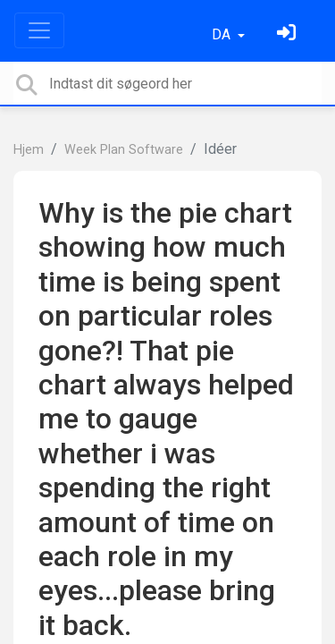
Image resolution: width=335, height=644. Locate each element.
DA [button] (223, 34)
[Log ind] (289, 34)
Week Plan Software (124, 150)
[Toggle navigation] (39, 30)
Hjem (29, 150)
